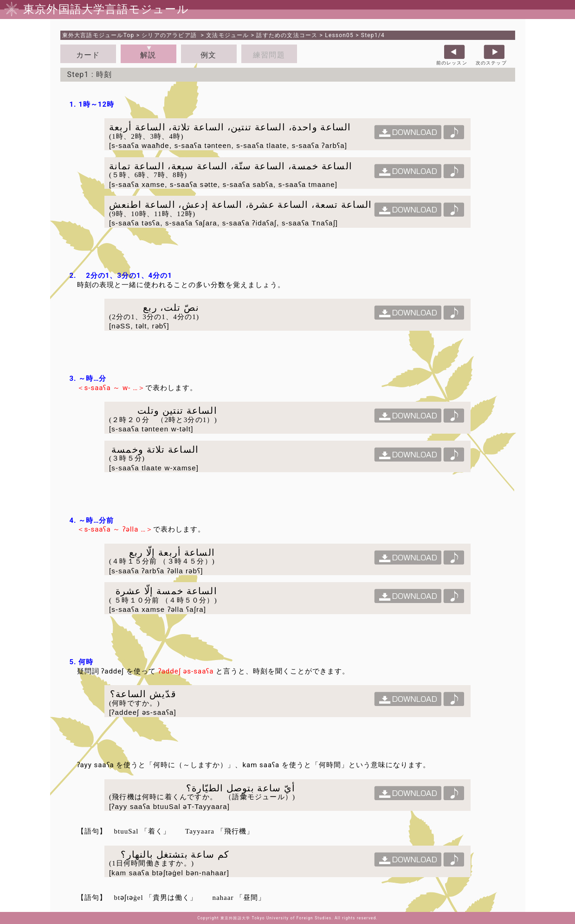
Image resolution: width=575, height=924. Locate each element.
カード (88, 55)
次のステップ (491, 63)
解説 (148, 55)
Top (98, 35)
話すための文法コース (287, 35)
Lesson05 (339, 35)
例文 (208, 55)
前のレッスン (452, 63)
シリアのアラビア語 (170, 35)
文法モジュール (227, 35)
